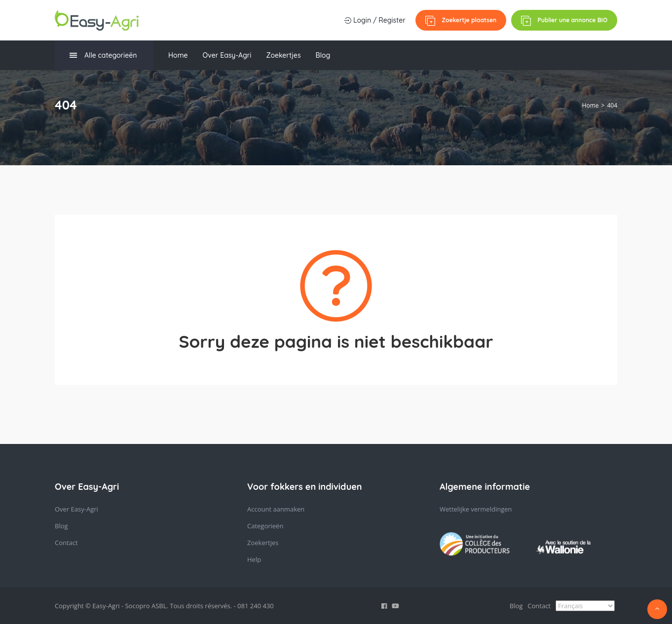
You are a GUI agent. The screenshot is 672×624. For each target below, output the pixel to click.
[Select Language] (585, 606)
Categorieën (265, 526)
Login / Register (375, 20)
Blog (323, 55)
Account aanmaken (276, 509)
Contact (66, 543)
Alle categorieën (103, 55)
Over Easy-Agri (227, 55)
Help (254, 559)
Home (178, 55)
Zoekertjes (283, 55)
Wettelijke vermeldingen (476, 509)
